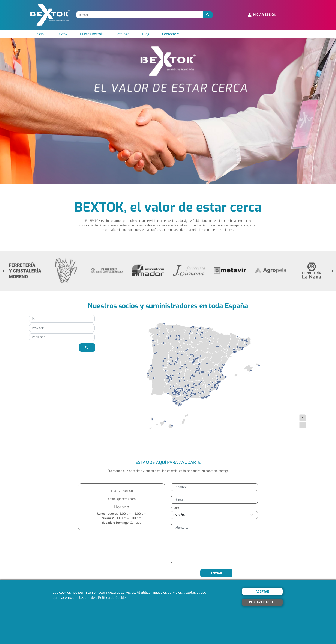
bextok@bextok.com (122, 499)
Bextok (62, 34)
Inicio (40, 34)
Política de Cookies (113, 598)
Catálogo (122, 34)
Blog (146, 34)
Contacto (169, 34)
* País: (175, 508)
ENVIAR (217, 573)
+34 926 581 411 (122, 491)
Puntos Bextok (91, 34)
